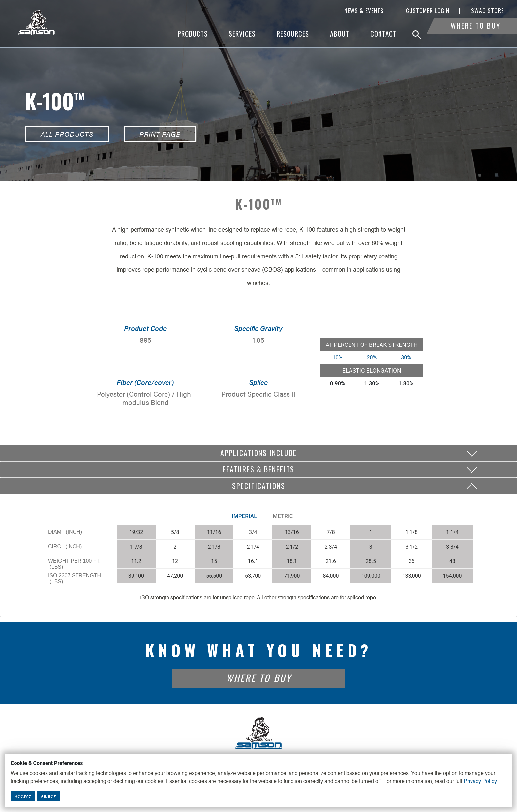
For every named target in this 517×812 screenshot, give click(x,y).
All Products (67, 134)
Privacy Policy (480, 782)
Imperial (244, 516)
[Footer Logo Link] (258, 733)
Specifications (259, 486)
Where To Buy (476, 34)
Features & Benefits (258, 469)
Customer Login (428, 11)
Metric (283, 516)
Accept (23, 796)
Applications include (258, 453)
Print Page (160, 134)
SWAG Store (487, 11)
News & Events (364, 11)
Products (193, 34)
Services (242, 34)
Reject (48, 796)
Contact (383, 34)
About (340, 34)
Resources (293, 34)
